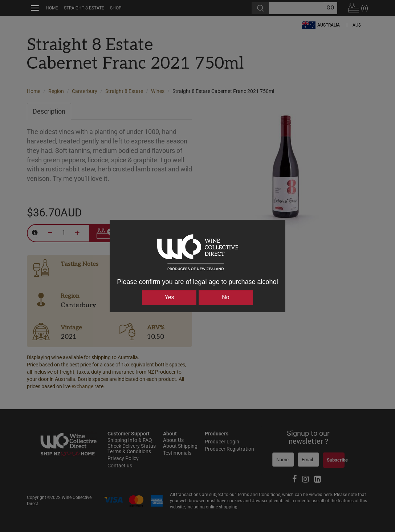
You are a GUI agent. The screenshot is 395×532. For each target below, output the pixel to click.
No (225, 297)
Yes (169, 297)
